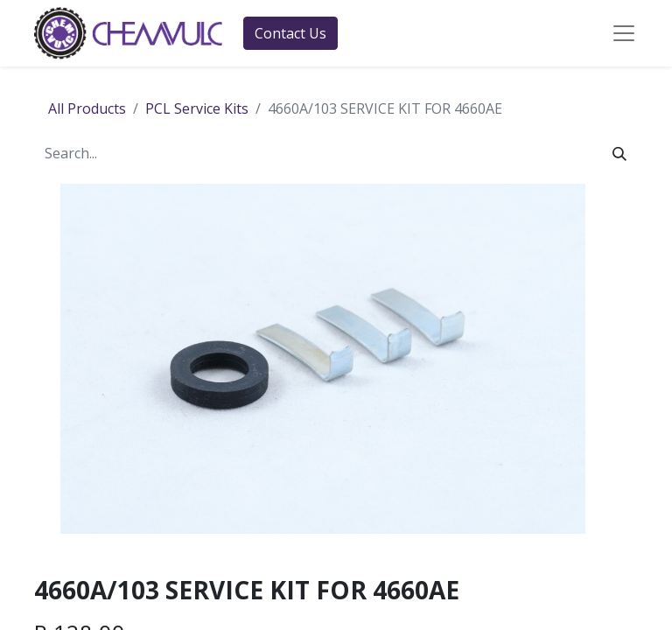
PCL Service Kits (197, 108)
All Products (87, 108)
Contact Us (290, 33)
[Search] (619, 153)
